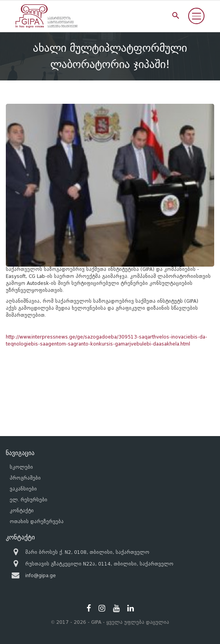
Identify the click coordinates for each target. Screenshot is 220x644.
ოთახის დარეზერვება (37, 521)
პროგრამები (25, 478)
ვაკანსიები (23, 489)
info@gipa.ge (41, 575)
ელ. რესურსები (29, 500)
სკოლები (21, 467)
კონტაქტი (22, 510)
